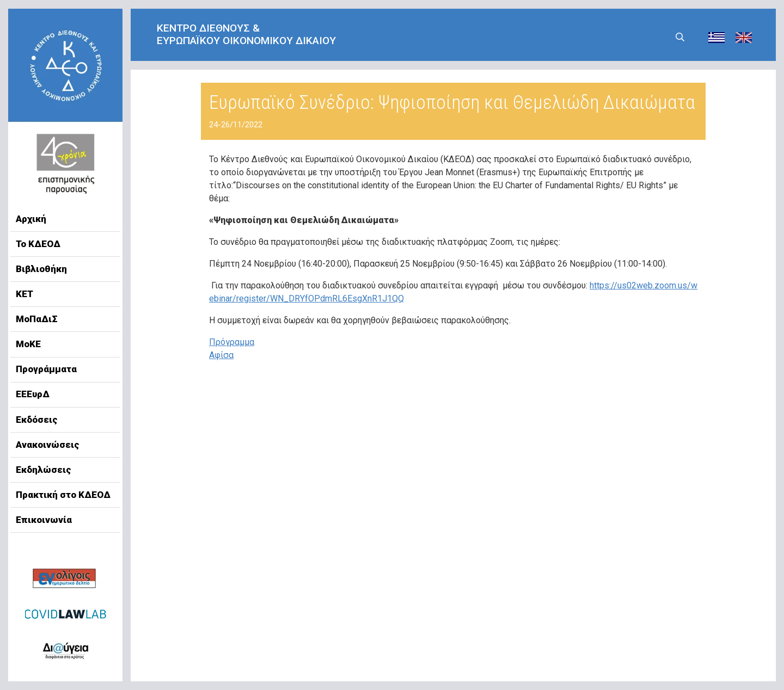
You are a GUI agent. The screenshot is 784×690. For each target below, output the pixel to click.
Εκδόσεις (37, 420)
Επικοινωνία (44, 520)
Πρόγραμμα (232, 342)
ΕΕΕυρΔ (33, 394)
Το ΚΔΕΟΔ (38, 244)
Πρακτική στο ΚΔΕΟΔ (63, 495)
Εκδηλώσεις (44, 470)
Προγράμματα (46, 369)
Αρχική (31, 219)
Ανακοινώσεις (48, 445)
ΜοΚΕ (28, 344)
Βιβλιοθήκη (41, 269)
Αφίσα (221, 355)
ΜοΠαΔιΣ (37, 319)
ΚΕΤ (24, 294)
